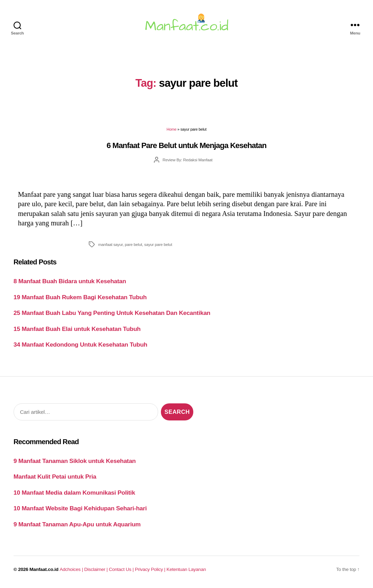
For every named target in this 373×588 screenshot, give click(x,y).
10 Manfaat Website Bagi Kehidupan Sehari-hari (80, 508)
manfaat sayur (110, 244)
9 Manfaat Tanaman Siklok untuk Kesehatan (75, 461)
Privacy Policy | (151, 569)
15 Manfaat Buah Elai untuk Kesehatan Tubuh (77, 329)
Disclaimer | (97, 569)
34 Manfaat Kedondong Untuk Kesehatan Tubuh (80, 345)
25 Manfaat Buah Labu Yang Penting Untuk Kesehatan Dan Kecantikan (112, 313)
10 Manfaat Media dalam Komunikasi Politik (74, 493)
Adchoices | (72, 569)
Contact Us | (122, 569)
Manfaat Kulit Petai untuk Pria (55, 477)
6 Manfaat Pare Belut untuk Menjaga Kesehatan (186, 145)
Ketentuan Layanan (186, 569)
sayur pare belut (158, 244)
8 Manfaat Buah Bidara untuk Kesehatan (70, 281)
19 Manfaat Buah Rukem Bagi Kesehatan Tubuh (80, 297)
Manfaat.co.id (44, 569)
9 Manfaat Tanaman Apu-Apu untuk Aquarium (77, 524)
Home (171, 129)
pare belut (133, 244)
